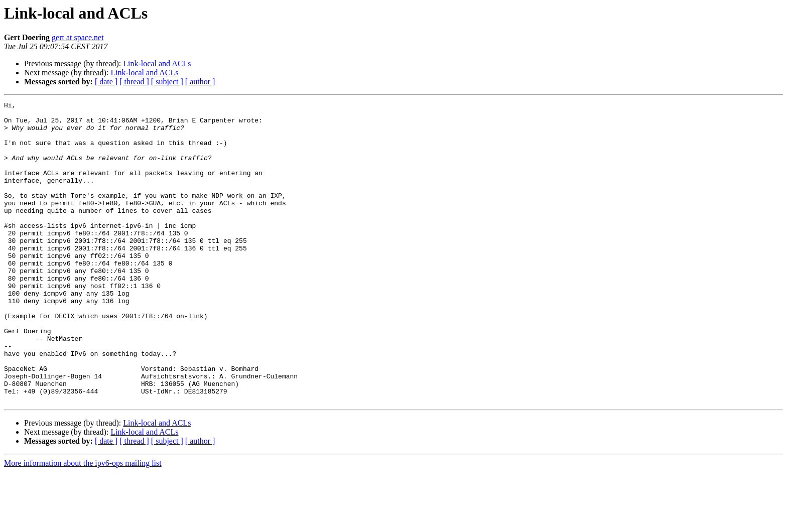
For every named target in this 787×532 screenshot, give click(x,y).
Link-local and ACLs (157, 63)
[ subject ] (167, 82)
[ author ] (200, 82)
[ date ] (106, 82)
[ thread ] (134, 82)
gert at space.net (78, 37)
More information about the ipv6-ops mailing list (83, 523)
